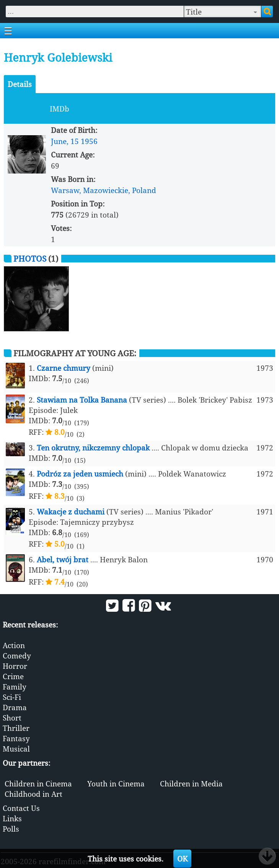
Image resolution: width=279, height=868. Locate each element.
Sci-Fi (12, 697)
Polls (11, 829)
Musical (16, 749)
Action (14, 645)
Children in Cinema (38, 784)
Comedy (17, 656)
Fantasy (16, 738)
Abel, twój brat (63, 559)
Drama (15, 707)
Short (12, 718)
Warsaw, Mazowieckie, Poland (104, 190)
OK (182, 859)
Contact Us (21, 808)
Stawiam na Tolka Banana (82, 400)
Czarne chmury (64, 368)
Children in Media (191, 784)
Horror (15, 666)
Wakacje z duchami (71, 512)
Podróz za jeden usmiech (80, 474)
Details (20, 84)
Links (12, 818)
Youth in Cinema (116, 784)
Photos (30, 258)
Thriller (16, 728)
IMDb (60, 109)
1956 (89, 141)
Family (15, 687)
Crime (13, 676)
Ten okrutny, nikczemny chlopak (93, 448)
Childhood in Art (33, 794)
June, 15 (65, 141)
